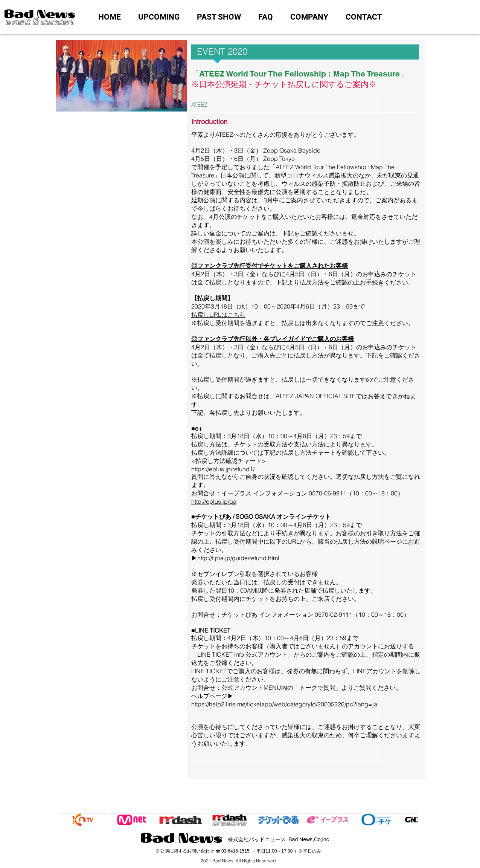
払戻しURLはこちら (218, 315)
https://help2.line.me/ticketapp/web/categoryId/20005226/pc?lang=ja (284, 704)
